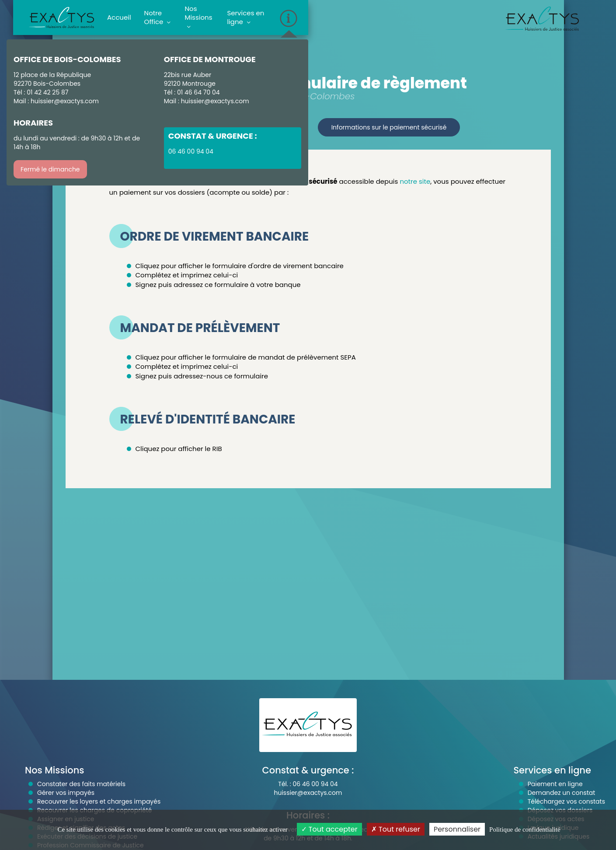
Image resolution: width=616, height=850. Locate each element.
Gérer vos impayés (66, 793)
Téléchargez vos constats (566, 801)
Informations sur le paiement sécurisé (389, 127)
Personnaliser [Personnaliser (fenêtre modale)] (457, 829)
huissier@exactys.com (65, 101)
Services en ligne (245, 17)
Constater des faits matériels (81, 784)
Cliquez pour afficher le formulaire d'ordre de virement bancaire (240, 266)
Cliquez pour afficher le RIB (179, 449)
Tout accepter (329, 829)
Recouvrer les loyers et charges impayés (99, 801)
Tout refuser (396, 829)
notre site (415, 181)
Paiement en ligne (555, 784)
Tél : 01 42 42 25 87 (41, 92)
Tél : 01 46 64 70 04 (192, 92)
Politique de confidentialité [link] (525, 829)
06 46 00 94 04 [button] (191, 151)
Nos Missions (199, 17)
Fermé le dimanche (50, 169)
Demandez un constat (562, 793)
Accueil (119, 17)
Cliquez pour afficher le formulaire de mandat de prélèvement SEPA (246, 357)
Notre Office (158, 17)
